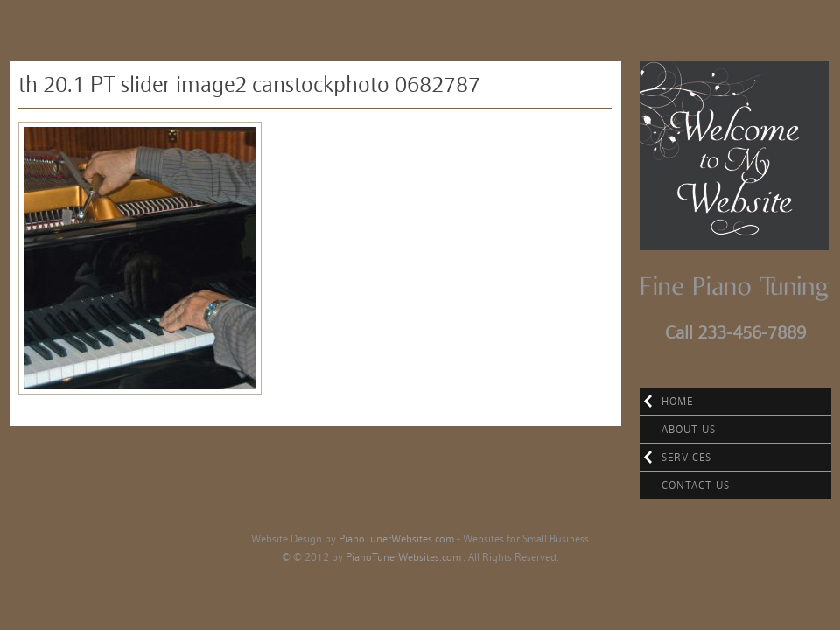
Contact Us (696, 485)
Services (686, 457)
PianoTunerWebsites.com (396, 539)
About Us (689, 429)
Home (677, 401)
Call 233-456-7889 (735, 332)
